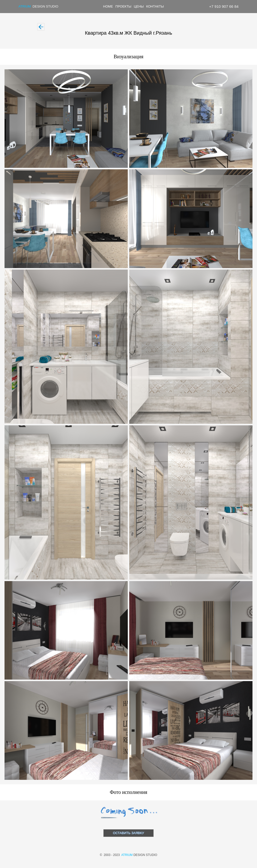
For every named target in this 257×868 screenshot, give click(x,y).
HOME (108, 6)
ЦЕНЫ (139, 6)
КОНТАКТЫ (155, 6)
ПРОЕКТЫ (123, 6)
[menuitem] (108, 7)
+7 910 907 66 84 (224, 6)
